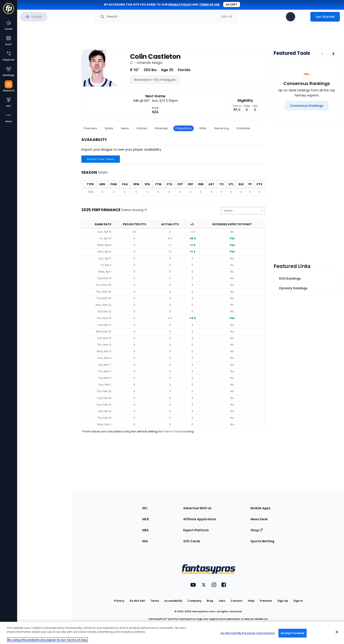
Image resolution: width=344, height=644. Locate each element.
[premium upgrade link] (303, 17)
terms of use (209, 5)
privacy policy (180, 5)
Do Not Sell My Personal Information (248, 633)
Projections (184, 128)
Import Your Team (101, 159)
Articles (142, 128)
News (125, 128)
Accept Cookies (293, 633)
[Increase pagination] (333, 54)
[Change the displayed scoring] (243, 211)
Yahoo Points (173, 431)
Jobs (222, 601)
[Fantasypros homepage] (9, 11)
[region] (172, 633)
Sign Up (283, 601)
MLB (145, 519)
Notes (109, 128)
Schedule (243, 128)
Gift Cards (192, 541)
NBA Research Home (39, 19)
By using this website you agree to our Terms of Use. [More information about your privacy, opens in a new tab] (48, 640)
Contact (237, 601)
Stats (203, 128)
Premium (266, 601)
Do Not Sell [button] (137, 601)
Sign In (298, 601)
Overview (90, 128)
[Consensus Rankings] (307, 106)
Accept (232, 5)
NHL (145, 541)
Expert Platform (196, 530)
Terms (155, 601)
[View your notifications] (291, 17)
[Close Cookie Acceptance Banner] (337, 632)
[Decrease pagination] (322, 54)
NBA (145, 530)
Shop (257, 530)
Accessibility (173, 601)
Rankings (161, 128)
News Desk (259, 519)
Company (195, 601)
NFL (145, 508)
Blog (210, 601)
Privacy (119, 601)
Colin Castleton (155, 57)
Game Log (221, 128)
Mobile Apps (261, 508)
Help (251, 601)
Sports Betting (262, 541)
